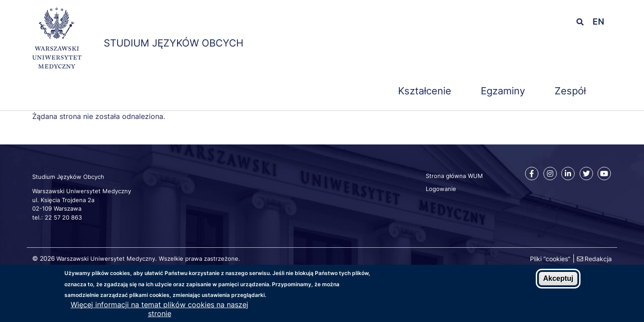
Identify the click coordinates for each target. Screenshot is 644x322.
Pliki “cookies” (550, 259)
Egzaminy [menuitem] (503, 91)
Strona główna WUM (454, 176)
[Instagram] (550, 174)
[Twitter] (586, 174)
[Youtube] (604, 174)
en (598, 22)
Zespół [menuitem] (570, 91)
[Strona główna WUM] (57, 40)
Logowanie (441, 189)
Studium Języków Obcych (174, 43)
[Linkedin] (568, 174)
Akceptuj (558, 281)
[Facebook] (532, 174)
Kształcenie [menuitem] (425, 91)
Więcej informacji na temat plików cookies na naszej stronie (159, 312)
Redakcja (598, 259)
